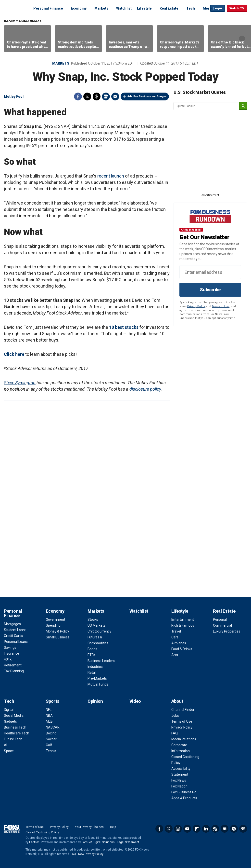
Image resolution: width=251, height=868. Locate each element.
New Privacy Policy (91, 854)
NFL (49, 710)
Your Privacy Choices (89, 827)
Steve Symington (20, 383)
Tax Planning (14, 671)
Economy (79, 8)
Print (106, 96)
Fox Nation (179, 786)
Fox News (179, 780)
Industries (95, 667)
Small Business (58, 637)
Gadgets (10, 721)
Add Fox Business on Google (147, 96)
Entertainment (183, 620)
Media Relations (184, 739)
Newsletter (225, 829)
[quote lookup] (207, 106)
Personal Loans (16, 642)
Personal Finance (48, 8)
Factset (34, 842)
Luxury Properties (227, 631)
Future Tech (13, 739)
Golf (49, 745)
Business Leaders (101, 661)
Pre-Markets (97, 678)
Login (218, 8)
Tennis (51, 751)
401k (8, 659)
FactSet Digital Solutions (98, 842)
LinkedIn (206, 829)
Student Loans (15, 630)
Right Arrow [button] (242, 39)
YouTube (187, 829)
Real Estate (169, 8)
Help (113, 827)
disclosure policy (145, 389)
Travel (176, 631)
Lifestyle (144, 8)
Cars (175, 637)
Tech (191, 8)
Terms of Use (221, 306)
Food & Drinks (182, 649)
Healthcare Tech (17, 733)
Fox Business (16, 8)
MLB (49, 721)
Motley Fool (14, 96)
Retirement (13, 665)
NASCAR (53, 727)
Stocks (93, 620)
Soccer (51, 739)
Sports (53, 701)
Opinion (95, 701)
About (177, 701)
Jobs (175, 716)
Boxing (51, 733)
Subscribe (210, 290)
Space (9, 751)
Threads (97, 96)
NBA (49, 716)
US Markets (96, 625)
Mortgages (12, 624)
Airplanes (179, 643)
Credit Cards (13, 636)
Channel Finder (183, 710)
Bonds (92, 649)
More (207, 8)
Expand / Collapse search (205, 9)
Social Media (14, 716)
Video (135, 701)
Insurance (12, 653)
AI (6, 745)
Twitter (87, 96)
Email (115, 96)
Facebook (78, 96)
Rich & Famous (183, 625)
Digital (9, 710)
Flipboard (197, 829)
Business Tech (15, 727)
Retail (92, 673)
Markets (101, 8)
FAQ (175, 733)
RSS (215, 829)
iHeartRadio (243, 829)
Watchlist (124, 8)
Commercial (222, 625)
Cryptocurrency (99, 631)
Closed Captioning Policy (42, 832)
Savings (10, 648)
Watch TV (237, 8)
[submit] (243, 106)
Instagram (178, 829)
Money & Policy (57, 631)
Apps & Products (184, 798)
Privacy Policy (196, 306)
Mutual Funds (98, 684)
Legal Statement (128, 842)
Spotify (234, 829)
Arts (175, 655)
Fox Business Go (184, 792)
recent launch (111, 176)
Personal (220, 620)
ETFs (91, 655)
